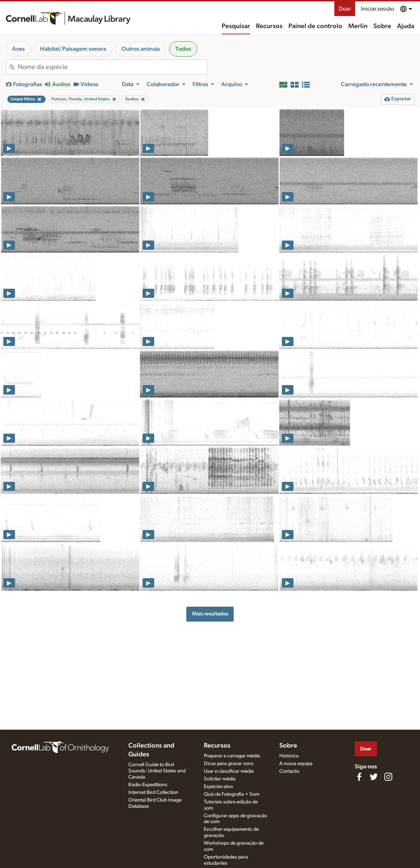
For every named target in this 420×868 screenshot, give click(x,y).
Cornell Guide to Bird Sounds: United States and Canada (157, 771)
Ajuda (406, 26)
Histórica (289, 756)
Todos (183, 49)
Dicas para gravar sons (229, 764)
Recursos (269, 26)
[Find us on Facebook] (359, 777)
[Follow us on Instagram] (388, 777)
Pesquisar (236, 26)
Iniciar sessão (378, 9)
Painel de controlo (315, 26)
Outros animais (141, 49)
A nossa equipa (296, 764)
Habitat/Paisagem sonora (73, 49)
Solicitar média (220, 779)
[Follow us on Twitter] (374, 777)
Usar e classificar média (229, 771)
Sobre (382, 26)
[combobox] (112, 67)
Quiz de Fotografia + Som (232, 794)
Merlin (358, 26)
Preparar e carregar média (232, 756)
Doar (345, 9)
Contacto (289, 771)
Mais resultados (210, 614)
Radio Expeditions (148, 785)
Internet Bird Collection (153, 792)
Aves (18, 49)
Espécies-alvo (218, 787)
